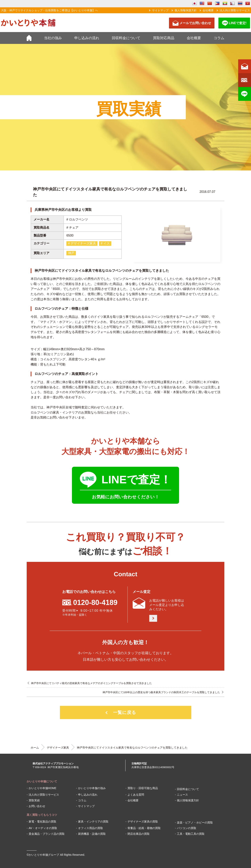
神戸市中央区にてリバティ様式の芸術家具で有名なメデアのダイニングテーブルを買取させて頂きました (91, 683)
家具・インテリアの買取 (93, 822)
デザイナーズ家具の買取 (143, 822)
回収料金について (126, 38)
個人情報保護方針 (186, 10)
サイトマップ (160, 10)
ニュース (182, 795)
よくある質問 (136, 795)
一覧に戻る (125, 712)
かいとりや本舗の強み (92, 788)
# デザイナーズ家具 (82, 243)
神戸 (71, 253)
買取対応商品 (164, 38)
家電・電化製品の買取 (42, 822)
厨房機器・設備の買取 (92, 834)
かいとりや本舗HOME (42, 788)
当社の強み (53, 38)
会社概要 (208, 10)
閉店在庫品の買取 (139, 834)
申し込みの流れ (87, 38)
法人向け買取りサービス (235, 10)
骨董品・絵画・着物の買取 (144, 828)
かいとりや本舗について (42, 781)
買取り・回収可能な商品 (143, 788)
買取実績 (34, 800)
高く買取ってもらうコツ (42, 815)
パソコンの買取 (187, 828)
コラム (219, 38)
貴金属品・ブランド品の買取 (47, 834)
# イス (105, 243)
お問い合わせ (37, 806)
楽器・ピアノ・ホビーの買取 (195, 823)
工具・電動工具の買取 (191, 834)
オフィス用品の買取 (91, 828)
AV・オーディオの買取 (43, 828)
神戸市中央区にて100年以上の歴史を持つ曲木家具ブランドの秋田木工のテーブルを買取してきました (161, 692)
